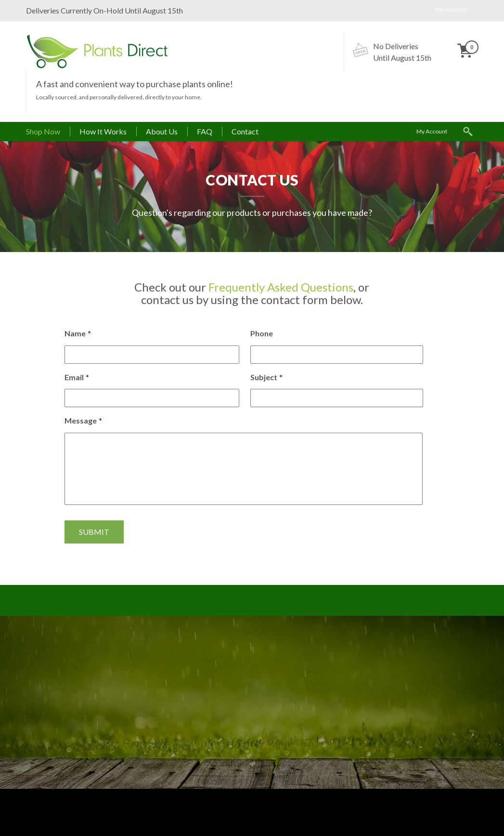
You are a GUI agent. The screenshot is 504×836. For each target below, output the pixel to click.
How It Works (103, 131)
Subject (266, 377)
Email (77, 377)
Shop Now (43, 131)
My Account (451, 9)
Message (83, 420)
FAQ (205, 131)
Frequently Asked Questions (281, 287)
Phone (262, 333)
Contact (245, 131)
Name (78, 333)
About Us (162, 131)
